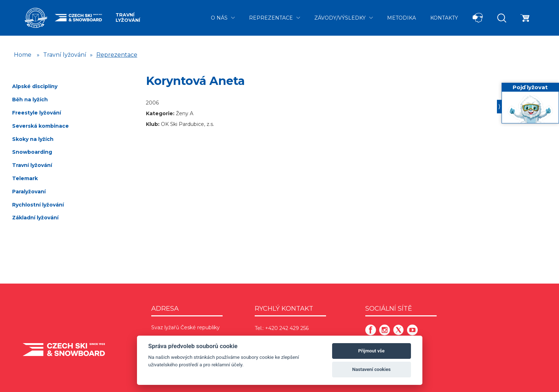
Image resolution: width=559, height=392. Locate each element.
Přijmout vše (371, 351)
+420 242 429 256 (287, 328)
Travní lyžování (128, 17)
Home (23, 55)
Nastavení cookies (371, 369)
